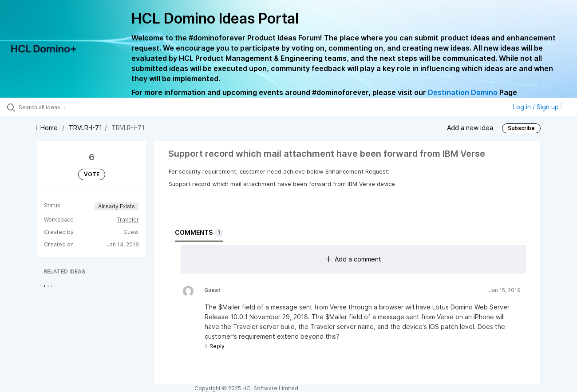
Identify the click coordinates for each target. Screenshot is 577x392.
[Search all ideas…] (69, 107)
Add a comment (354, 259)
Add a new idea (470, 128)
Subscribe (521, 128)
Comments (199, 233)
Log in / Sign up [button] (538, 107)
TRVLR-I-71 (85, 128)
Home (48, 128)
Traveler (128, 220)
